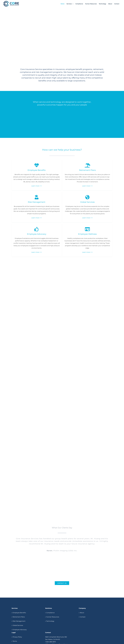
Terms (15, 641)
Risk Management (19, 621)
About (82, 613)
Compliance (50, 613)
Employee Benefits (19, 613)
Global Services (18, 625)
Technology (50, 621)
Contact (83, 617)
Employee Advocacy (20, 630)
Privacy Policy (17, 637)
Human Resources (53, 617)
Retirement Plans (19, 617)
